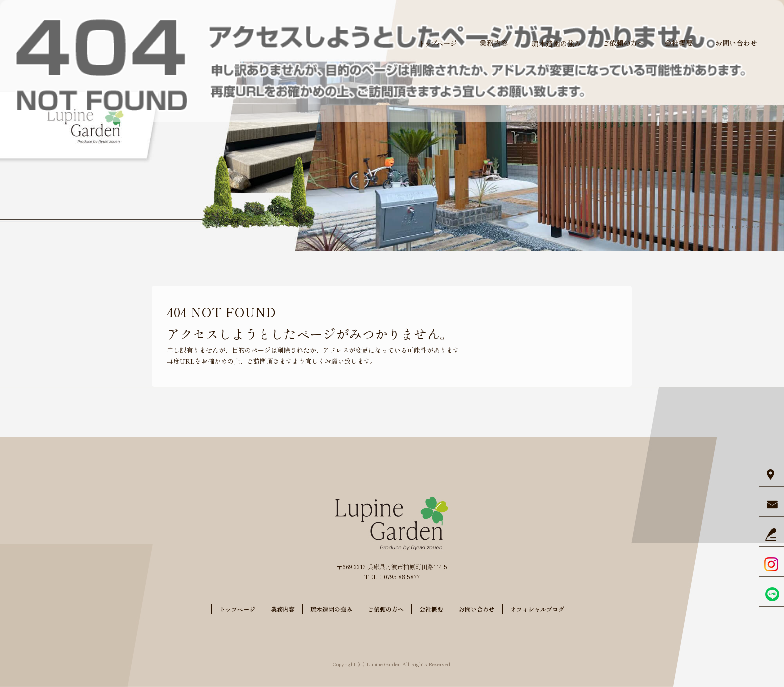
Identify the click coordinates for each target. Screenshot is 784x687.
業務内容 (494, 43)
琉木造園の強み (556, 43)
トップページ (439, 43)
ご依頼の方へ (624, 43)
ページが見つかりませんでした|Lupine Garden (709, 226)
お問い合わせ (736, 43)
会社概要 (679, 43)
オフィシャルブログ (537, 609)
